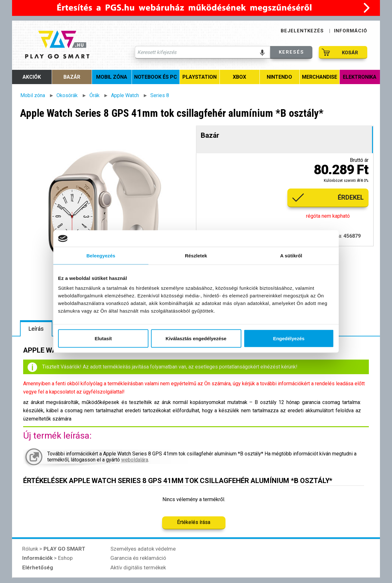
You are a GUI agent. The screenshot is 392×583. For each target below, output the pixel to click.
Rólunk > (54, 549)
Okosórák (67, 95)
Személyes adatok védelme (143, 549)
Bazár (72, 77)
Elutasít (103, 338)
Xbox (239, 77)
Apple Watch (125, 95)
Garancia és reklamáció (138, 558)
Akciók (32, 77)
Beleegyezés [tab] (101, 255)
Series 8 (160, 95)
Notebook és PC (156, 77)
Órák (95, 95)
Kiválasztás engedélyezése (196, 338)
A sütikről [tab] (291, 255)
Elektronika (360, 77)
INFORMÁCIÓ (351, 31)
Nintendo (279, 77)
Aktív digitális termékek (138, 567)
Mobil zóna (112, 77)
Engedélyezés (289, 338)
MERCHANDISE (320, 77)
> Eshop (47, 558)
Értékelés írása (194, 522)
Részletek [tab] (196, 255)
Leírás (36, 329)
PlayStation (199, 77)
